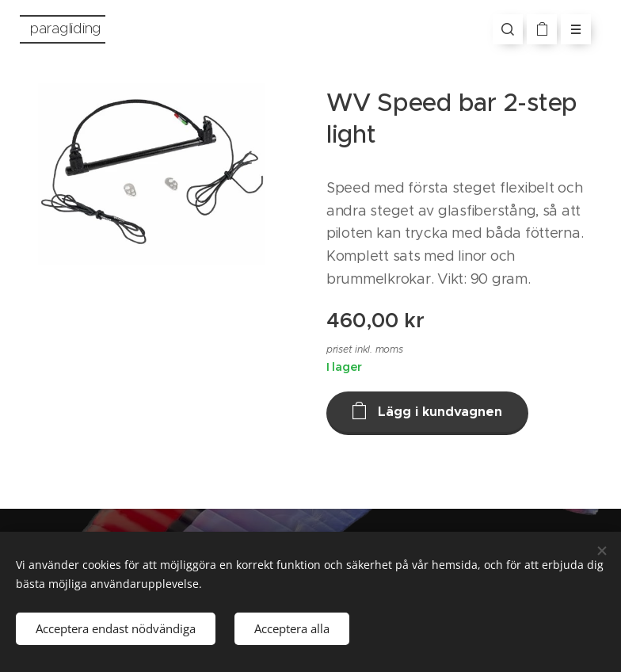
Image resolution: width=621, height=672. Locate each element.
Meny (571, 29)
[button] (508, 29)
